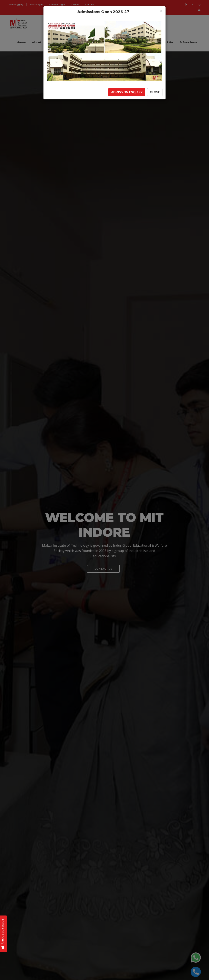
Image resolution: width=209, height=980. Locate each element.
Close (155, 92)
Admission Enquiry (127, 92)
